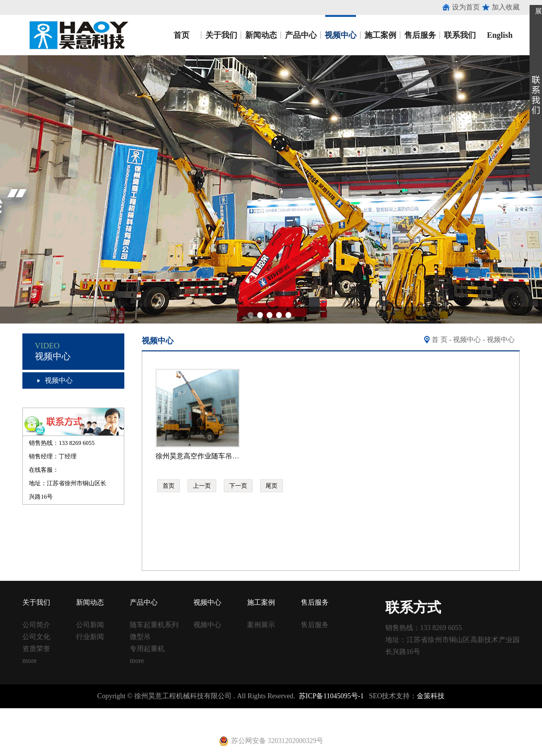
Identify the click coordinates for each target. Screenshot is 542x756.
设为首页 (466, 7)
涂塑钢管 (139, 712)
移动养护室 (359, 712)
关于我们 (221, 35)
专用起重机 (147, 649)
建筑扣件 (230, 712)
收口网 (115, 712)
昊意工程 (77, 35)
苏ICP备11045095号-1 (331, 696)
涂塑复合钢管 (174, 712)
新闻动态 (261, 35)
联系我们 (460, 35)
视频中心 (341, 35)
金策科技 (431, 696)
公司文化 (36, 637)
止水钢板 (14, 712)
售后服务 (420, 35)
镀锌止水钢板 (480, 712)
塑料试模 (278, 712)
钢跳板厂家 (414, 712)
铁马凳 (254, 712)
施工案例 (380, 35)
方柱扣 (303, 712)
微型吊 (140, 637)
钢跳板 (386, 712)
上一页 (202, 486)
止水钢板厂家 (49, 712)
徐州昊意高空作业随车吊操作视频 (208, 456)
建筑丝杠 (327, 712)
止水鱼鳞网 (87, 712)
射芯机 (202, 721)
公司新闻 (90, 625)
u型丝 (127, 721)
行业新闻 (90, 637)
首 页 (440, 340)
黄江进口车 (174, 721)
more (30, 661)
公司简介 (36, 625)
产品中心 (301, 35)
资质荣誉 (36, 649)
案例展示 (261, 625)
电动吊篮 (247, 721)
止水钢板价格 (28, 721)
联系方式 (413, 607)
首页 (181, 35)
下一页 (238, 486)
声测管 (205, 712)
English (500, 35)
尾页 (271, 486)
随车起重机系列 (154, 625)
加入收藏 (506, 7)
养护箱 (146, 721)
